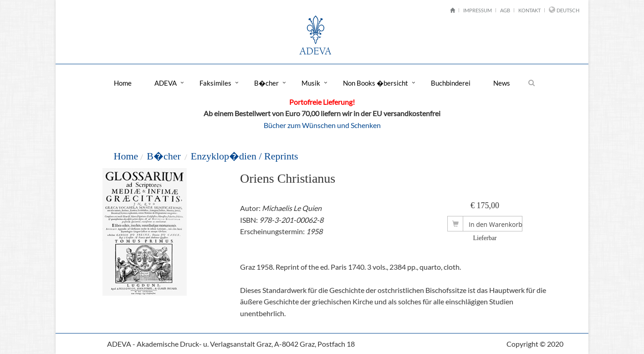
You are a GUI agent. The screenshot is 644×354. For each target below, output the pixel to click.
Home (123, 83)
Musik (311, 83)
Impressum (478, 10)
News (502, 83)
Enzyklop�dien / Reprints (245, 156)
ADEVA (166, 83)
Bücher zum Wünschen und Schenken (322, 125)
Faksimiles (215, 83)
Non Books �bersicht (376, 83)
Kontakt (529, 10)
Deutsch (568, 10)
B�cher (266, 83)
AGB (505, 10)
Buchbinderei (451, 83)
